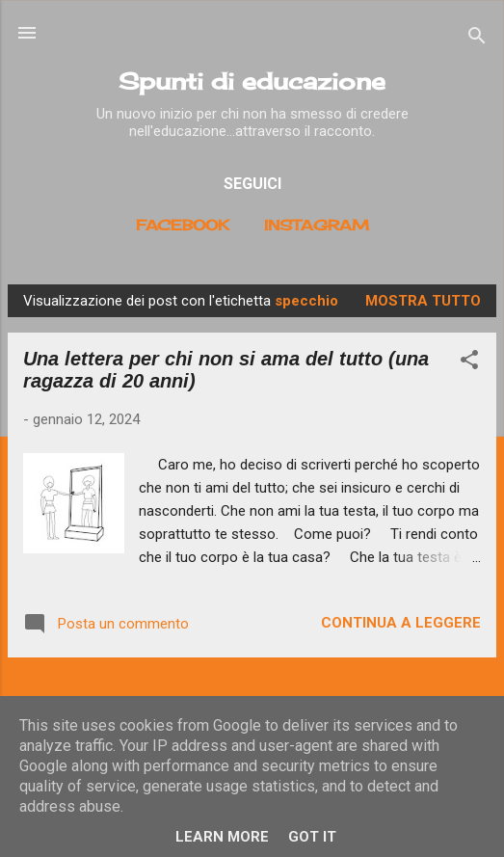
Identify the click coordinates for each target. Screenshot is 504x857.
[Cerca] (477, 39)
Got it (312, 837)
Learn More (222, 837)
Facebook (183, 225)
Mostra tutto (423, 301)
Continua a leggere (401, 623)
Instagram (317, 225)
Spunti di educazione (252, 81)
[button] (469, 363)
